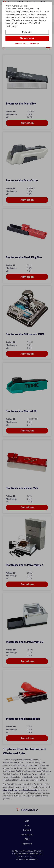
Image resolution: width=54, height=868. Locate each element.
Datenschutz (21, 43)
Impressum (34, 43)
